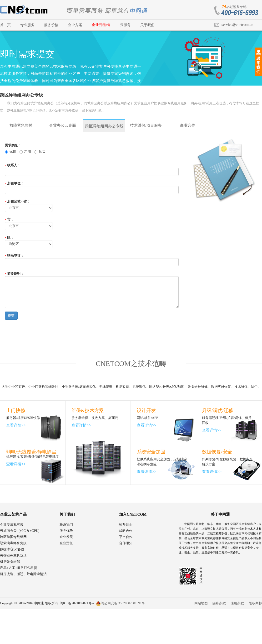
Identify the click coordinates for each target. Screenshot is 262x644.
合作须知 (126, 543)
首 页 (5, 25)
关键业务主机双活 (13, 555)
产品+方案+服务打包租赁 (19, 568)
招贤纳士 (126, 525)
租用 (25, 152)
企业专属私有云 (12, 525)
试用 (10, 152)
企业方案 (75, 25)
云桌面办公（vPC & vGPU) (20, 531)
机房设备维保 (10, 562)
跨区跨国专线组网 (13, 537)
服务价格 (51, 25)
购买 (40, 152)
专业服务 (27, 25)
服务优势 (66, 531)
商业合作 (188, 125)
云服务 (125, 25)
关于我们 (147, 25)
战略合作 (126, 531)
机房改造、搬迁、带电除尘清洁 (23, 574)
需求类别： (13, 145)
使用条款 (237, 603)
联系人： (13, 165)
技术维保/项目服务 (146, 125)
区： (9, 238)
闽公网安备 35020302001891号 (121, 603)
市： (9, 219)
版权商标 (255, 603)
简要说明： (14, 274)
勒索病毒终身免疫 (13, 543)
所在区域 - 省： (17, 201)
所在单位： (14, 183)
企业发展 (66, 537)
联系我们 (66, 525)
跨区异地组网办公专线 (104, 126)
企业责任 (66, 543)
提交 (11, 315)
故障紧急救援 (21, 125)
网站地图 (201, 603)
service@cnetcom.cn (237, 25)
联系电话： (14, 256)
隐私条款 (219, 603)
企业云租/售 (101, 25)
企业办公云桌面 (63, 125)
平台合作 (126, 537)
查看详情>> (16, 425)
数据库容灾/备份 (12, 549)
